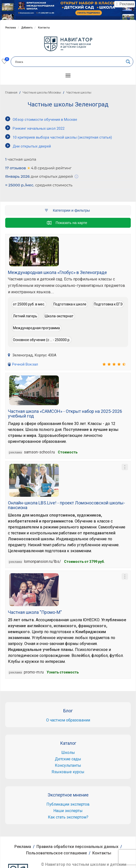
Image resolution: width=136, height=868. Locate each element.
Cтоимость (68, 452)
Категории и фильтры (67, 210)
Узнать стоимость (63, 672)
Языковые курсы (68, 772)
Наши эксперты (68, 811)
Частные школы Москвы (42, 92)
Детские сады (68, 759)
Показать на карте (67, 223)
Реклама (11, 28)
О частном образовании (68, 720)
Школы (68, 753)
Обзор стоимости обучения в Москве (45, 120)
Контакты (44, 28)
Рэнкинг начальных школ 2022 (39, 128)
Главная (11, 92)
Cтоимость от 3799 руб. (84, 562)
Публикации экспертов (68, 804)
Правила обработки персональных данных (77, 847)
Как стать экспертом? (68, 817)
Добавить (27, 28)
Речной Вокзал (25, 364)
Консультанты (68, 765)
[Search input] (69, 62)
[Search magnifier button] (128, 62)
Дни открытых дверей (32, 146)
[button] (68, 75)
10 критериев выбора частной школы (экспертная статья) (62, 137)
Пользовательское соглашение (56, 853)
